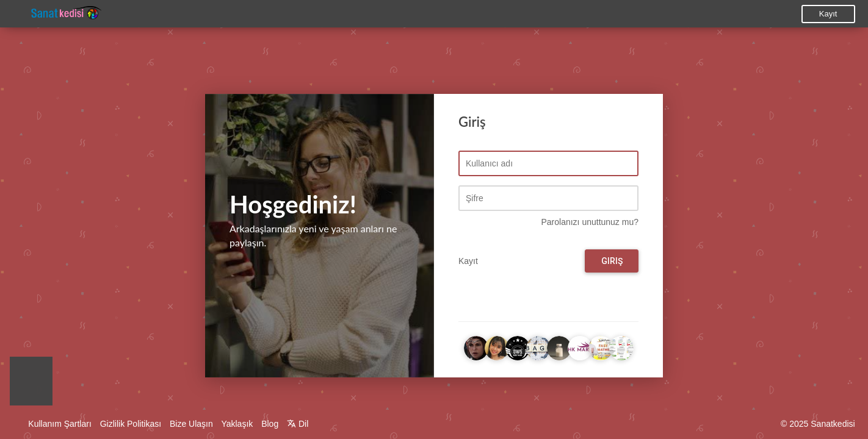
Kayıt (828, 14)
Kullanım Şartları (60, 424)
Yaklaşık (237, 424)
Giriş (612, 262)
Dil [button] (298, 424)
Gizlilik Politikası (131, 424)
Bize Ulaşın (191, 424)
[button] (31, 384)
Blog (270, 424)
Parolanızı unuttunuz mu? (590, 223)
